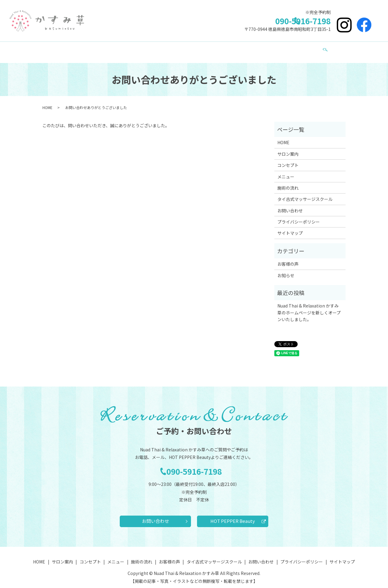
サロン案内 (106, 49)
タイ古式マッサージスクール (242, 49)
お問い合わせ (286, 49)
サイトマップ (290, 227)
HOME (86, 49)
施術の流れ (176, 49)
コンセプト (131, 49)
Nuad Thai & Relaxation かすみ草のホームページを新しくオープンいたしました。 (309, 307)
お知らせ (286, 270)
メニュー (153, 49)
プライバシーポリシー (299, 216)
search (305, 50)
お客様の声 (201, 49)
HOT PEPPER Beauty (233, 517)
